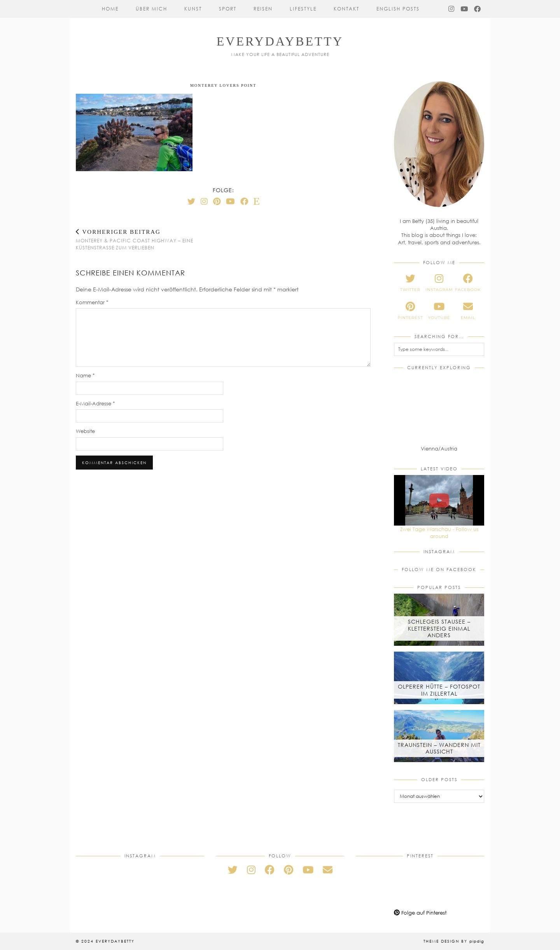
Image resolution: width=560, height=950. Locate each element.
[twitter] (410, 283)
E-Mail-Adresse (95, 403)
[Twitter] (191, 201)
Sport (228, 9)
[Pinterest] (217, 201)
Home (110, 9)
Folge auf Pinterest (420, 913)
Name (85, 375)
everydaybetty (280, 41)
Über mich (151, 9)
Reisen (263, 9)
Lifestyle (303, 9)
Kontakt (346, 9)
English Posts (398, 9)
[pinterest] (410, 311)
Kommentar (92, 302)
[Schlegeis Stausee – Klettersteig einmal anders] (439, 620)
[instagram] (439, 283)
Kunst (193, 9)
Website (85, 431)
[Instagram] (452, 9)
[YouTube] (465, 9)
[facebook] (468, 283)
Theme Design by (454, 941)
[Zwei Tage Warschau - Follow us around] (439, 500)
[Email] (328, 870)
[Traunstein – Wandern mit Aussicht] (439, 736)
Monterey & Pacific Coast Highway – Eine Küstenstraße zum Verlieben (150, 239)
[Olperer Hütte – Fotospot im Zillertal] (439, 678)
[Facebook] (478, 9)
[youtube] (439, 311)
